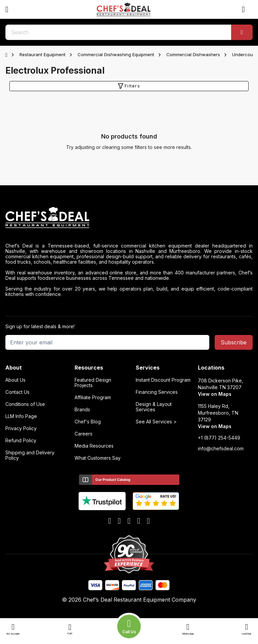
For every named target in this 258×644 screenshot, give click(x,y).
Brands (82, 410)
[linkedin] (139, 521)
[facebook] (110, 521)
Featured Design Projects (93, 383)
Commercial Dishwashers (193, 54)
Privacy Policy (21, 428)
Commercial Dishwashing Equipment (116, 54)
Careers (83, 434)
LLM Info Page (21, 416)
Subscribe (234, 342)
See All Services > (156, 422)
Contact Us (17, 392)
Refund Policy (21, 441)
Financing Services (157, 392)
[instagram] (148, 521)
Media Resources (94, 446)
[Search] (242, 32)
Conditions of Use (25, 404)
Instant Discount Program (163, 380)
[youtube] (119, 521)
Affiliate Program (93, 397)
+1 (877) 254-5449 (219, 438)
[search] (129, 32)
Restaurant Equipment (42, 54)
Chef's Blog (88, 422)
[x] (129, 521)
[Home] (8, 55)
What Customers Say (98, 458)
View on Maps (215, 394)
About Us (15, 380)
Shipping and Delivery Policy (30, 455)
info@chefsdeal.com (221, 449)
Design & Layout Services (154, 407)
